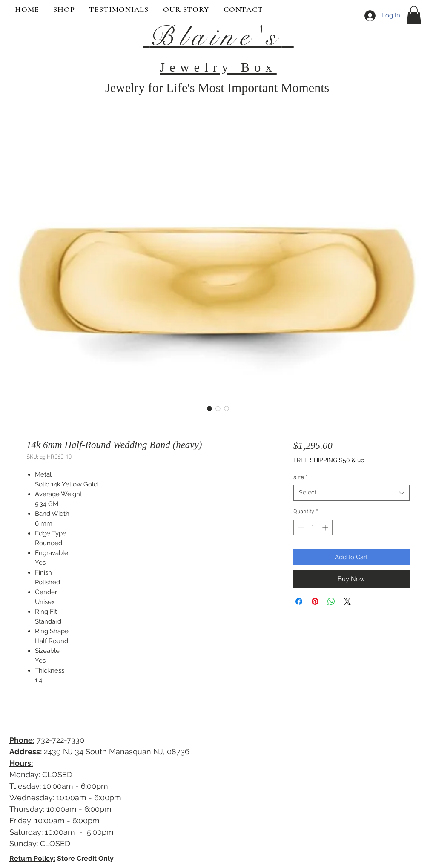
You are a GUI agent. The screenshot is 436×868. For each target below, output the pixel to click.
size (301, 477)
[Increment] (326, 527)
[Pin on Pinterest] (315, 601)
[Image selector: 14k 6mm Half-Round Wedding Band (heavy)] (209, 408)
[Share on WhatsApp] (331, 601)
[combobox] (351, 493)
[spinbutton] (313, 527)
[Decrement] (300, 527)
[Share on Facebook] (299, 601)
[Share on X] (347, 601)
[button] (414, 15)
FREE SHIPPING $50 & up (329, 460)
